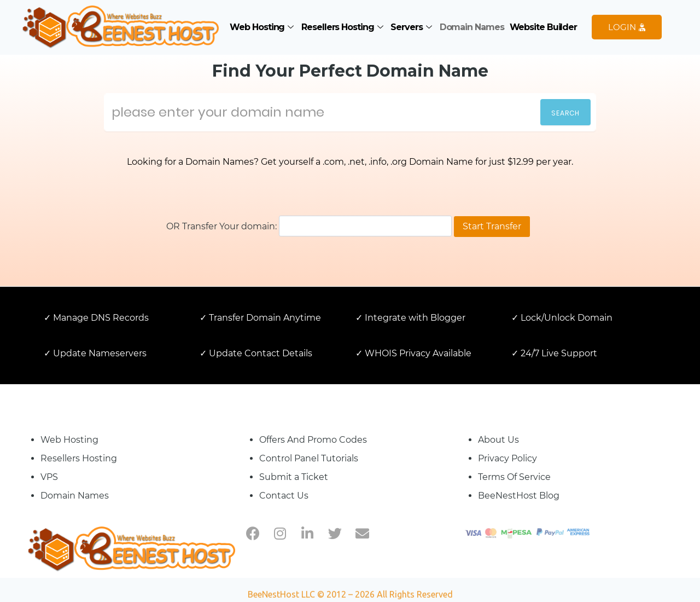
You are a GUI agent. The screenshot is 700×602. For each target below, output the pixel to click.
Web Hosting (263, 27)
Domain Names (472, 27)
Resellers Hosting (343, 27)
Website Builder (544, 27)
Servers (412, 27)
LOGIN (627, 27)
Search (565, 113)
